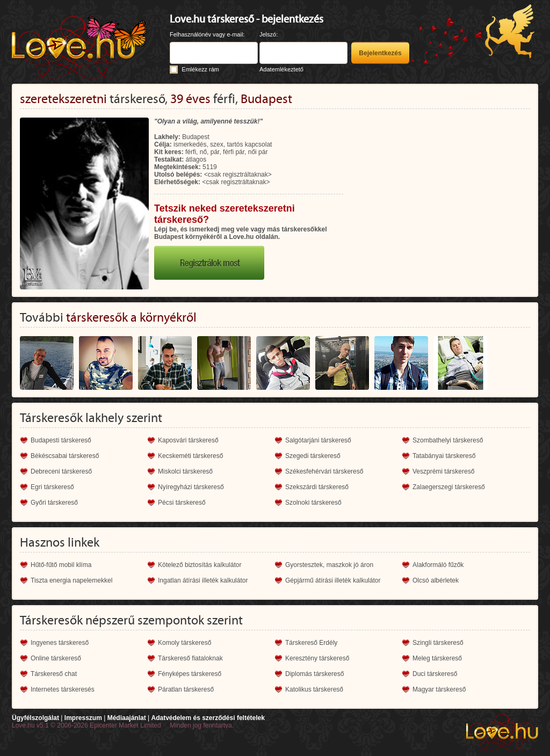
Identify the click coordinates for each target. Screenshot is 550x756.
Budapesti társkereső (61, 440)
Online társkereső (56, 658)
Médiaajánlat (127, 718)
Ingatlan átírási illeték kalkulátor (203, 580)
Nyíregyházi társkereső (191, 487)
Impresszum (83, 718)
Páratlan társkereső (186, 689)
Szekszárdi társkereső (317, 487)
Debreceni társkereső (61, 471)
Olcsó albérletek (436, 580)
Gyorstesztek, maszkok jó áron (329, 565)
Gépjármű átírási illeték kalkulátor (333, 580)
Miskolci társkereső (185, 471)
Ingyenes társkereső (60, 643)
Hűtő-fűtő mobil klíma (61, 565)
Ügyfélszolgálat (35, 718)
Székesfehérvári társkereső (324, 471)
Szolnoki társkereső (313, 503)
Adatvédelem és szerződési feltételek (208, 718)
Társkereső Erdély (311, 643)
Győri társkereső (54, 503)
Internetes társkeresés (63, 689)
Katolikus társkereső (314, 689)
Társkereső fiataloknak (190, 658)
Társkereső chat (54, 674)
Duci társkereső (435, 674)
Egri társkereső (52, 487)
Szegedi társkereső (313, 456)
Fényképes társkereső (190, 674)
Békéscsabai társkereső (65, 456)
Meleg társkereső (437, 658)
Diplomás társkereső (314, 674)
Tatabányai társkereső (444, 456)
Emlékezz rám (200, 69)
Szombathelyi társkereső (448, 440)
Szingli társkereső (438, 643)
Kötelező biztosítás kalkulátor (200, 565)
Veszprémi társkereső (443, 471)
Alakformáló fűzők (438, 565)
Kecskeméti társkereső (190, 456)
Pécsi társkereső (182, 503)
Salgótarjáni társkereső (318, 440)
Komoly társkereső (184, 643)
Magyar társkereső (439, 689)
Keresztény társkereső (317, 658)
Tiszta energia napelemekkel (71, 580)
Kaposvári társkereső (188, 440)
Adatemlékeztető (281, 69)
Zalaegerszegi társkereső (449, 487)
